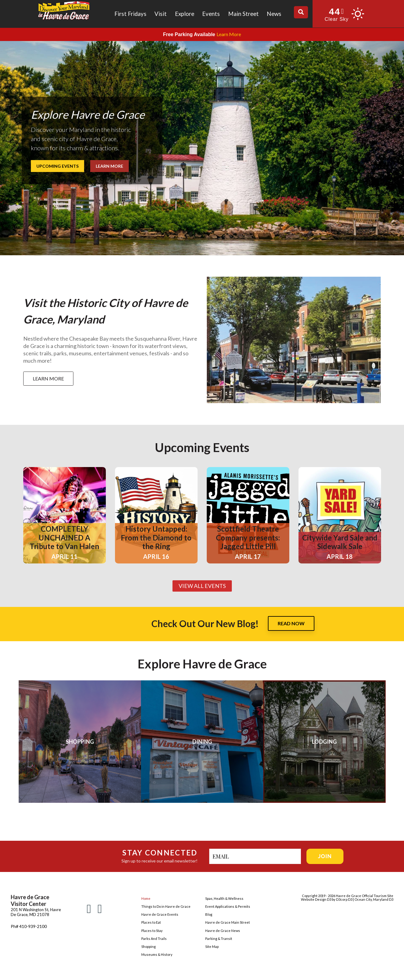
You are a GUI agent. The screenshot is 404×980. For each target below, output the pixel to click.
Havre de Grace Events (160, 914)
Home (146, 898)
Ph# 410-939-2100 (29, 926)
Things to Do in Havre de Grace (166, 906)
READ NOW (291, 623)
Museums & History (157, 954)
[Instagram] (100, 908)
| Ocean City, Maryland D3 (373, 899)
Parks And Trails (154, 939)
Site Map (212, 946)
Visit (161, 14)
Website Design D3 (316, 899)
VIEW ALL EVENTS (202, 586)
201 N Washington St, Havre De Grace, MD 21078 (36, 912)
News (274, 14)
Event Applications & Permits (228, 906)
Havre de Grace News (223, 931)
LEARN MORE (48, 378)
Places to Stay (152, 931)
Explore (185, 14)
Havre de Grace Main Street (228, 922)
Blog (209, 914)
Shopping (148, 946)
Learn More (229, 34)
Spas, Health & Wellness (224, 898)
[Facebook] (89, 908)
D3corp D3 (345, 899)
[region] (202, 148)
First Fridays (130, 14)
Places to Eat (151, 922)
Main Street (243, 14)
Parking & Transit (219, 939)
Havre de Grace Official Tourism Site (365, 896)
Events (211, 14)
